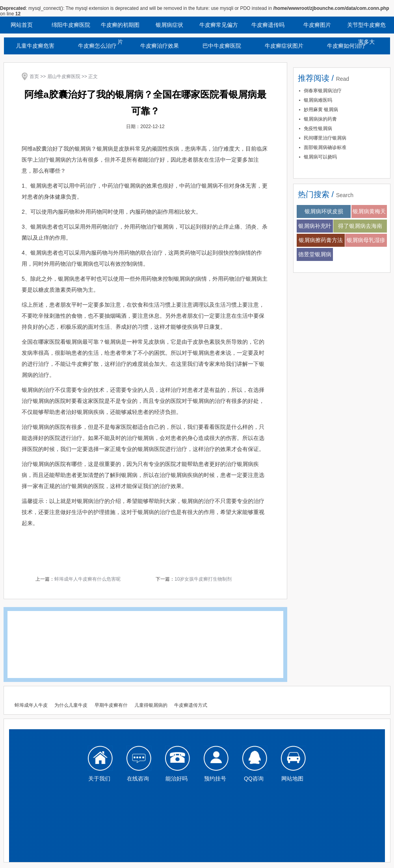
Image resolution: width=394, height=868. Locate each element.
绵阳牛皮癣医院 (71, 25)
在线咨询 (138, 779)
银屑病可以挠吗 (320, 157)
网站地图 (292, 779)
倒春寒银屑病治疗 (323, 91)
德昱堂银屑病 (315, 254)
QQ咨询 (254, 779)
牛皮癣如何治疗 (346, 46)
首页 (34, 76)
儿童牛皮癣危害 (35, 46)
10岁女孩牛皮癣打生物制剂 (203, 579)
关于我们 (99, 779)
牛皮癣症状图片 (284, 46)
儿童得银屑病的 (151, 705)
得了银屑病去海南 (360, 226)
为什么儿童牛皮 (71, 705)
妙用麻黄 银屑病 (321, 110)
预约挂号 (215, 779)
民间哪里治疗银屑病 (325, 138)
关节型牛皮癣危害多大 (366, 28)
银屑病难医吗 (318, 100)
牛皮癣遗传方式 (191, 705)
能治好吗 (177, 779)
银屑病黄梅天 (369, 211)
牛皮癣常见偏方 (219, 25)
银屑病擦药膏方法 (321, 240)
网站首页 (22, 25)
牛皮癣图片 (317, 25)
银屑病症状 (169, 25)
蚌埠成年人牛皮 (31, 705)
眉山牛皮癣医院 (64, 76)
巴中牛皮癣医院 (222, 46)
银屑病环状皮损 (324, 211)
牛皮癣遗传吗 (268, 25)
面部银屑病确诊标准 (325, 147)
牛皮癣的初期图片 (120, 28)
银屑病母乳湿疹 (366, 240)
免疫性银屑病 (318, 129)
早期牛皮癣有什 (111, 705)
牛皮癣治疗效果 (160, 46)
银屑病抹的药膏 (320, 119)
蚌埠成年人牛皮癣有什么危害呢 (87, 579)
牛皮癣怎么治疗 (97, 46)
